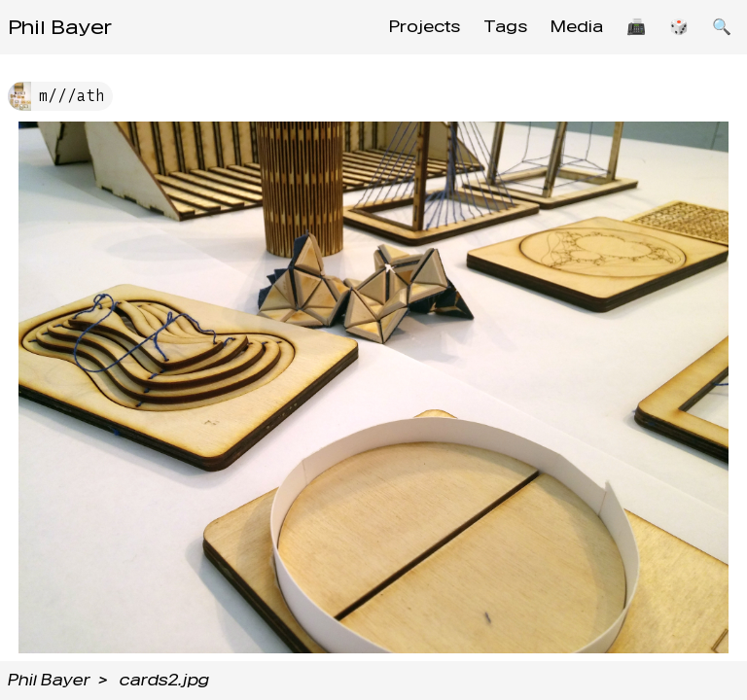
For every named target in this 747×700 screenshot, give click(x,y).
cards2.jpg (164, 680)
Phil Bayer (60, 27)
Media (577, 27)
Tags (505, 27)
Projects (425, 27)
